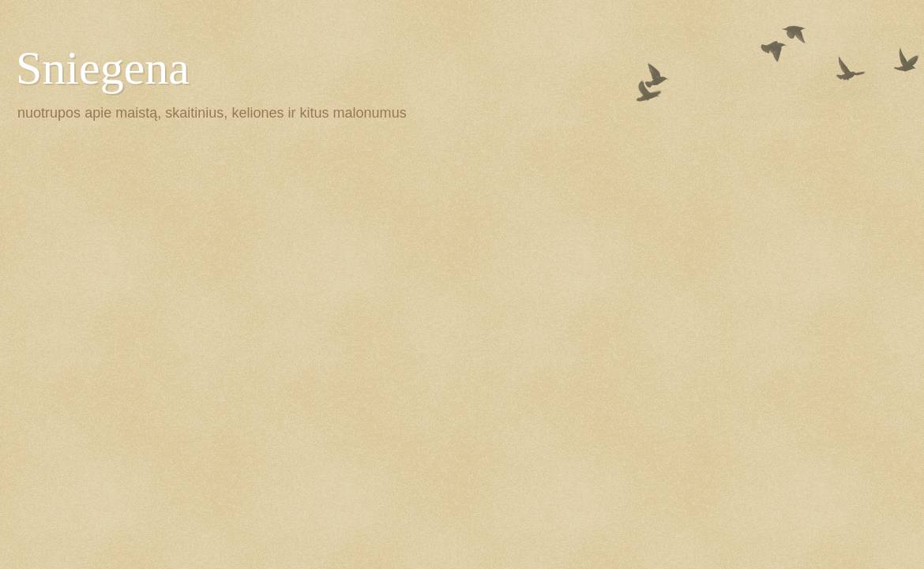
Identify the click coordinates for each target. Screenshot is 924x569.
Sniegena (103, 68)
